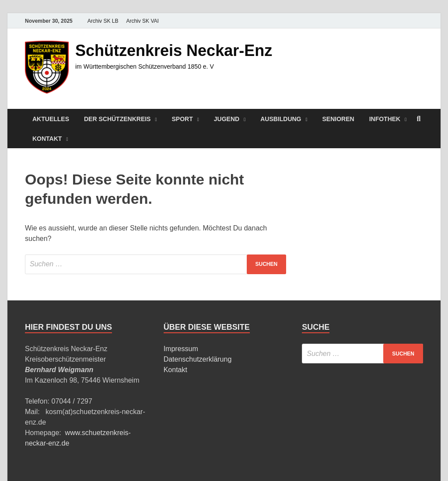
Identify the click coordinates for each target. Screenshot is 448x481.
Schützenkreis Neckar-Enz (174, 51)
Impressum (181, 349)
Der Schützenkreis (117, 119)
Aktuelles (51, 119)
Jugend (227, 119)
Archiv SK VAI (142, 21)
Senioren (338, 119)
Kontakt (47, 139)
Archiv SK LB (103, 21)
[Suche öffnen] (419, 119)
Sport (182, 119)
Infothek (385, 119)
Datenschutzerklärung (198, 359)
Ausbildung (281, 119)
